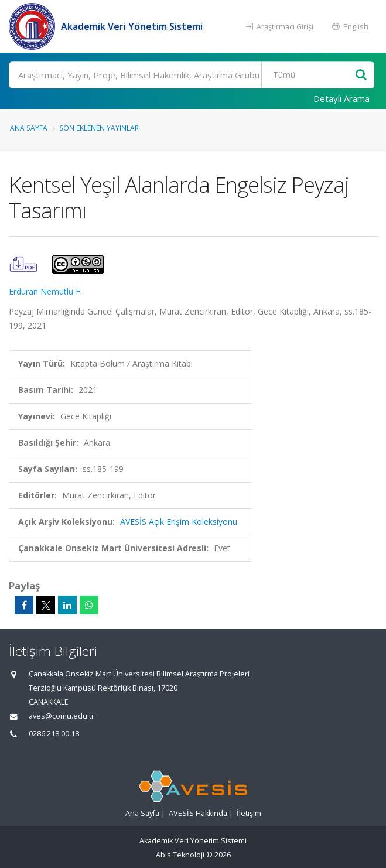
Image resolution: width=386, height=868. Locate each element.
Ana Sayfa (29, 128)
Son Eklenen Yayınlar (99, 128)
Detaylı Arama (341, 98)
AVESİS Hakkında (198, 813)
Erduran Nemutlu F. (45, 291)
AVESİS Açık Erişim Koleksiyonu (179, 522)
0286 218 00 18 (54, 734)
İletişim (249, 813)
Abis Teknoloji (180, 855)
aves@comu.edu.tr (62, 716)
